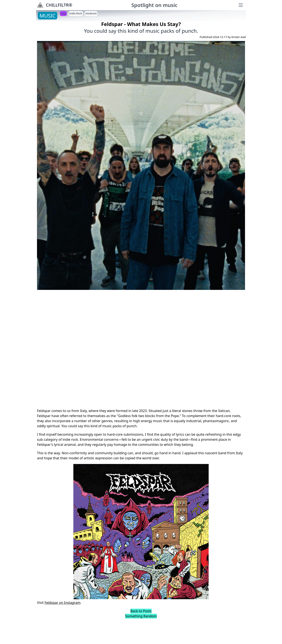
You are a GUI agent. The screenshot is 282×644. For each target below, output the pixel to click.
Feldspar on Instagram (62, 603)
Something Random (141, 616)
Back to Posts (141, 611)
